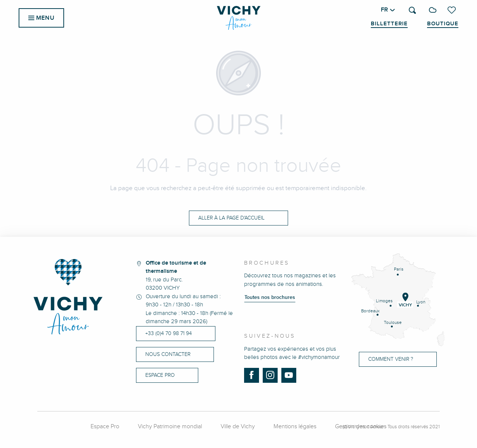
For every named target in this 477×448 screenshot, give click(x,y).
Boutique (443, 24)
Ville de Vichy (238, 427)
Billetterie (389, 24)
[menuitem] (239, 18)
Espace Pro (105, 427)
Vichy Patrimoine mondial (170, 427)
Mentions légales (295, 427)
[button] (412, 10)
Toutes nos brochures (270, 297)
